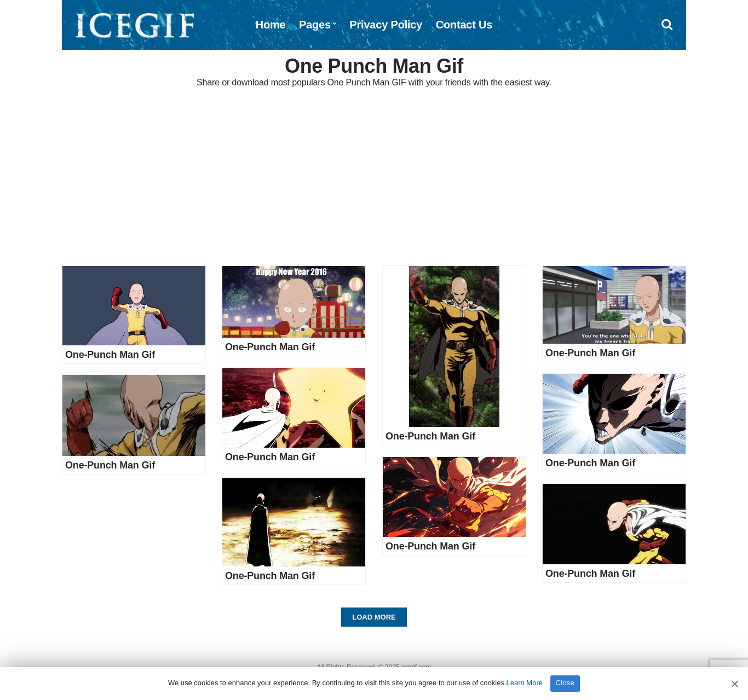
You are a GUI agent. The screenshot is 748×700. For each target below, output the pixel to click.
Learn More (525, 683)
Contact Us (464, 25)
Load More (374, 617)
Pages (315, 25)
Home (271, 25)
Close (565, 683)
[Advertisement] (374, 178)
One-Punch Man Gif (110, 355)
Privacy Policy (386, 25)
